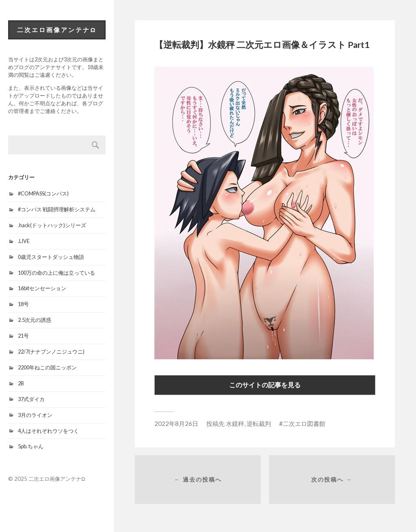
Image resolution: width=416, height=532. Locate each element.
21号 (23, 336)
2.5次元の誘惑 (35, 320)
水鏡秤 (235, 423)
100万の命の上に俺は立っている (56, 273)
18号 (23, 304)
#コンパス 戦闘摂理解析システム (57, 209)
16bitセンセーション (42, 288)
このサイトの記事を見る (265, 385)
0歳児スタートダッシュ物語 (51, 257)
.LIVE (24, 241)
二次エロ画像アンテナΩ (57, 30)
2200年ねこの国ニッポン (47, 367)
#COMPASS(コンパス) (43, 193)
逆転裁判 (259, 423)
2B (21, 383)
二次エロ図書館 (304, 423)
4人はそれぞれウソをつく (48, 431)
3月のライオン (35, 415)
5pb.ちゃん (31, 446)
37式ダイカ (31, 399)
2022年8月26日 (176, 423)
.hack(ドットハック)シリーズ (52, 225)
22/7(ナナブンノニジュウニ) (51, 352)
